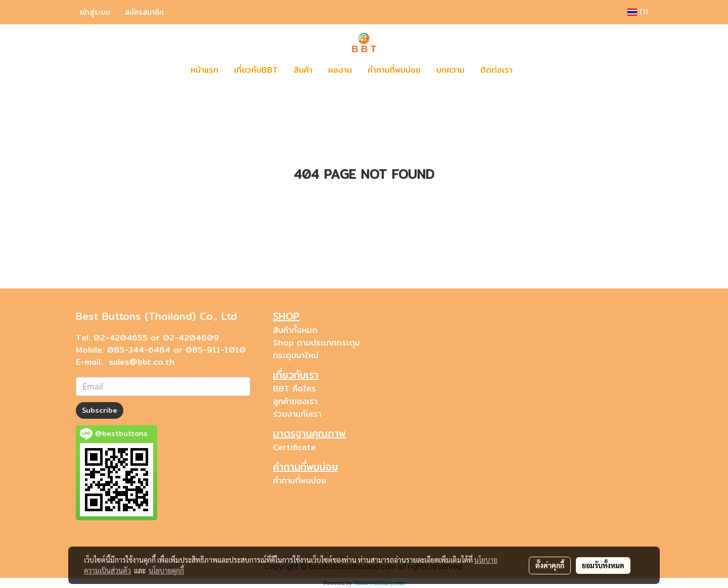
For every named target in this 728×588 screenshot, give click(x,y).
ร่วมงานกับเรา (297, 414)
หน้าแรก (204, 70)
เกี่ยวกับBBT (256, 70)
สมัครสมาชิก (144, 12)
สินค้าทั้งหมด (295, 330)
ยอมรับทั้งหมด (603, 565)
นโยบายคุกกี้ (166, 570)
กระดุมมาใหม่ (296, 355)
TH (638, 12)
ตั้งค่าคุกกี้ (550, 565)
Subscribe (100, 410)
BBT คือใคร (294, 389)
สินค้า (303, 70)
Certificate (294, 447)
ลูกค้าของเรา (295, 401)
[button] (535, 70)
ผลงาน (340, 70)
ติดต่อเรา (496, 70)
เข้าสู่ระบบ (95, 12)
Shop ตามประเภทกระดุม (316, 343)
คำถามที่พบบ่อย (394, 70)
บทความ (450, 70)
